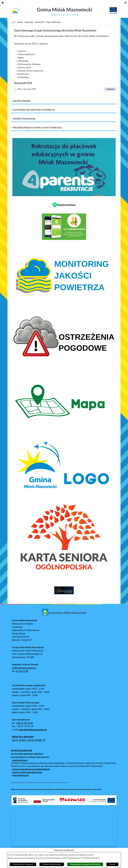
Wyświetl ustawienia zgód (52, 864)
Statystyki (29, 22)
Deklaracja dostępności (64, 850)
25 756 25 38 (22, 671)
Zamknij (112, 864)
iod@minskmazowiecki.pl (24, 668)
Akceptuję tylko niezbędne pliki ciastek (85, 864)
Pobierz (110, 89)
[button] (64, 804)
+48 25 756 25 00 (24, 723)
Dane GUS (40, 22)
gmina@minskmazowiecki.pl (33, 730)
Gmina (20, 22)
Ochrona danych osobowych (23, 864)
